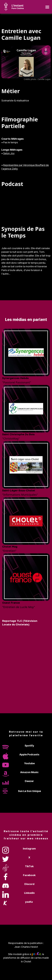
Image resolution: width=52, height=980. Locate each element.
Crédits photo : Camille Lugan (37, 79)
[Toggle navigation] (47, 7)
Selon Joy (9, 153)
